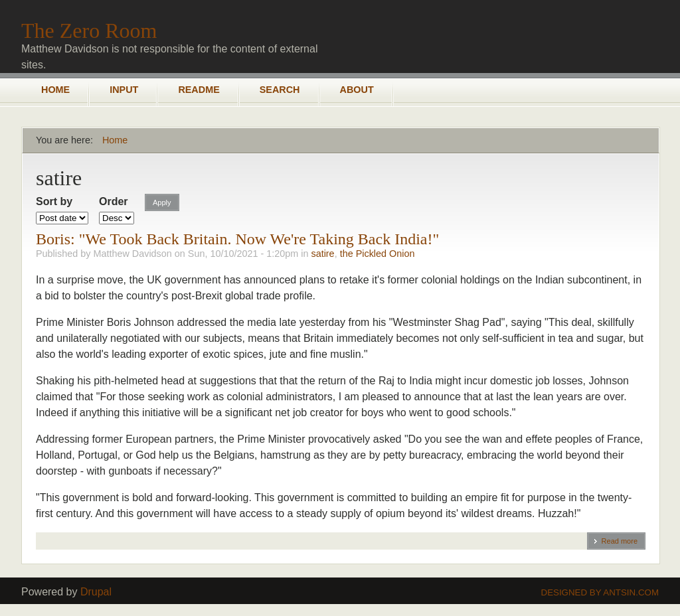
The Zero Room (89, 31)
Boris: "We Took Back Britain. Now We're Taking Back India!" (237, 239)
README (199, 90)
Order (114, 201)
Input (124, 90)
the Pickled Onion (378, 254)
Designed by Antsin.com (600, 592)
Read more (620, 541)
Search (280, 90)
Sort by (54, 201)
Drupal (96, 592)
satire (322, 254)
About (357, 90)
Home (55, 90)
